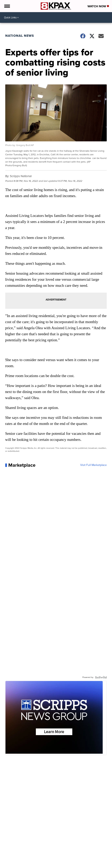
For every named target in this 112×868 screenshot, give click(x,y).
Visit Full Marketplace (93, 465)
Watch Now (98, 6)
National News (20, 36)
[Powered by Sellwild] (101, 677)
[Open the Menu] (7, 6)
